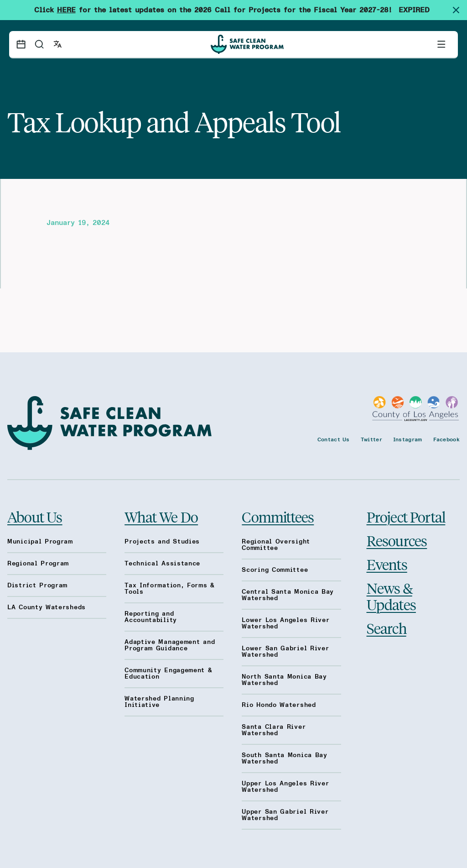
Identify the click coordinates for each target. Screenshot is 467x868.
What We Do (161, 517)
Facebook (446, 439)
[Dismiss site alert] (460, 10)
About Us (35, 517)
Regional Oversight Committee (276, 545)
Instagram (408, 439)
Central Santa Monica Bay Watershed (288, 595)
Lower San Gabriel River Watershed (285, 652)
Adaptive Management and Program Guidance (170, 645)
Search (387, 628)
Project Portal (406, 517)
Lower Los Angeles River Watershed (285, 623)
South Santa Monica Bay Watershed (284, 758)
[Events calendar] (21, 44)
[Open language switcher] (57, 44)
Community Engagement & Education (168, 674)
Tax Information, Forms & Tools (170, 589)
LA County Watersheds (47, 607)
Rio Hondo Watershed (279, 705)
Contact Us (334, 439)
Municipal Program (40, 542)
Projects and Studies (162, 542)
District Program (37, 586)
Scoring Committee (275, 570)
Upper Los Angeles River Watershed (285, 787)
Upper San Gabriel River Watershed (285, 815)
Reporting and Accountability (151, 617)
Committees (278, 517)
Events (387, 564)
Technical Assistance (162, 564)
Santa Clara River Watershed (274, 730)
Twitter (371, 439)
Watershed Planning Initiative (159, 702)
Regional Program (38, 564)
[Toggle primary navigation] (441, 44)
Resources (397, 540)
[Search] (39, 44)
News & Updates (391, 596)
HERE (66, 10)
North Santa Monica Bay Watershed (284, 680)
